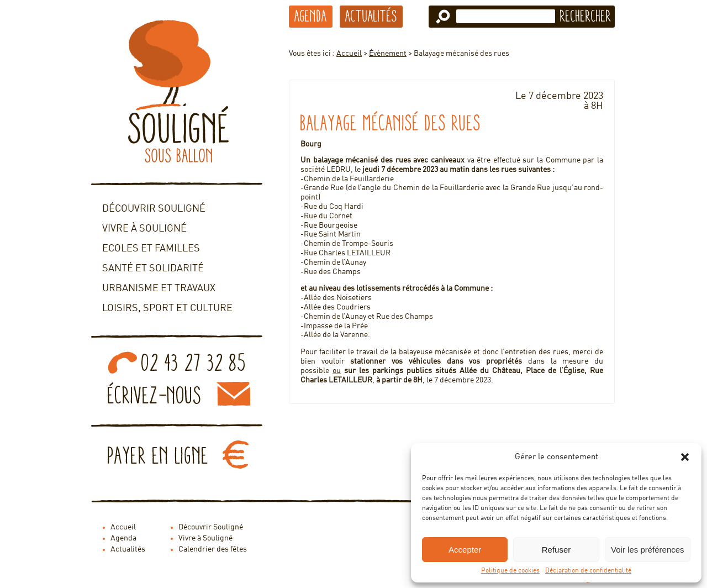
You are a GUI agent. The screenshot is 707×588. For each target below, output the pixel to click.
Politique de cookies (510, 571)
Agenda (311, 16)
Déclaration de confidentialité (588, 571)
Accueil (349, 54)
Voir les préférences (648, 550)
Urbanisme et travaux (159, 288)
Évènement (388, 54)
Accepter (465, 550)
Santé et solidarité (153, 269)
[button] (685, 457)
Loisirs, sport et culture (167, 308)
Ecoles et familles (151, 249)
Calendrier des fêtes (213, 549)
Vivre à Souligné (144, 229)
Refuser (556, 550)
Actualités (371, 16)
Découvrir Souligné (154, 209)
